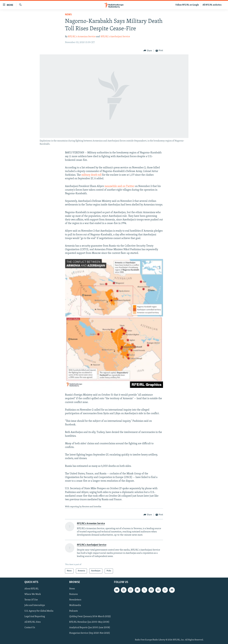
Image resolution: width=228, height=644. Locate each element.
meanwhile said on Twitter (119, 186)
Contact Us (30, 627)
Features (74, 594)
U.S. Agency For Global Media (39, 611)
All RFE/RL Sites (33, 622)
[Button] (148, 51)
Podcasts (74, 611)
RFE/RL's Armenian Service (82, 37)
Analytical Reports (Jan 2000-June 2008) (90, 627)
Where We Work (33, 594)
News (68, 15)
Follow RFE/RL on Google (187, 5)
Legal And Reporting (35, 616)
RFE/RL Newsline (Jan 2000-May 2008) (89, 622)
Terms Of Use (31, 600)
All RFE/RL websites (212, 5)
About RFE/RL (32, 589)
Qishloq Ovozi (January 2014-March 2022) (90, 616)
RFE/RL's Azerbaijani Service (115, 37)
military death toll (91, 175)
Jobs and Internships (35, 605)
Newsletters (75, 600)
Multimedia (75, 605)
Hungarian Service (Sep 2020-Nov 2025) (90, 633)
